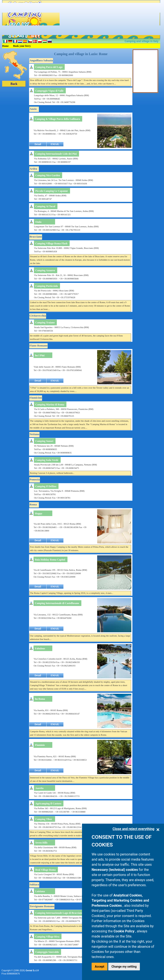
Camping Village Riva (47, 937)
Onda (38, 222)
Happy (39, 513)
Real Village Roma (45, 870)
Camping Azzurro (45, 270)
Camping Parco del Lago (49, 67)
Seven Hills (41, 843)
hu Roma (40, 699)
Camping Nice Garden (48, 175)
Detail (38, 144)
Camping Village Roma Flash (51, 244)
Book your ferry (22, 46)
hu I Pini (40, 355)
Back (14, 84)
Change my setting (124, 967)
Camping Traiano (45, 323)
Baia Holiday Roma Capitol (50, 560)
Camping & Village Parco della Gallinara (57, 119)
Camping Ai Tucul (45, 206)
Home (5, 46)
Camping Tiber (44, 819)
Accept (100, 967)
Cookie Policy (124, 931)
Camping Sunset (44, 441)
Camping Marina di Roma (50, 405)
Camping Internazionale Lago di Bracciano (59, 913)
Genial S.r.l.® (32, 970)
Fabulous (40, 648)
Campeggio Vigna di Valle (49, 91)
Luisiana (40, 891)
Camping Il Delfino (46, 486)
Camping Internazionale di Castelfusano (57, 603)
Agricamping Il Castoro (48, 804)
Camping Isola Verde (47, 460)
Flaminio (40, 745)
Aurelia (39, 788)
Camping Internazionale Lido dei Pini (56, 154)
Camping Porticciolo (47, 286)
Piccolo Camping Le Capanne (51, 191)
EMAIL (55, 144)
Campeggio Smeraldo (47, 952)
